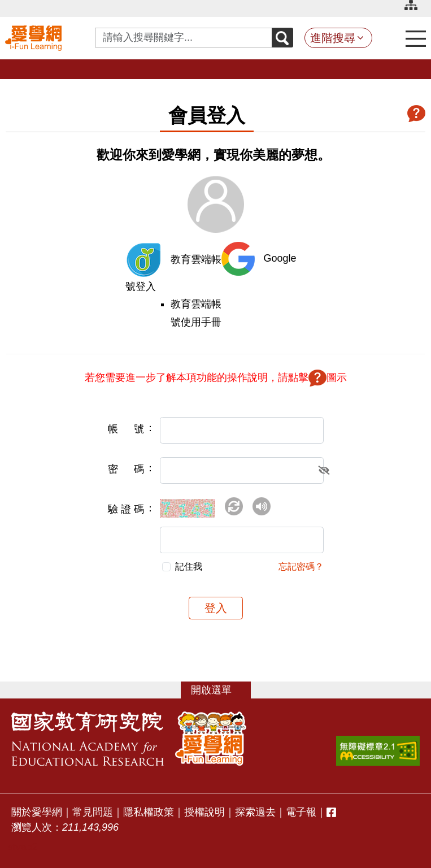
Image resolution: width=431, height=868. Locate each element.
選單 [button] (221, 690)
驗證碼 (126, 509)
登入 (216, 608)
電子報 (301, 812)
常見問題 (93, 812)
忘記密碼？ (301, 567)
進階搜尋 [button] (333, 38)
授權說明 (204, 812)
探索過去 (255, 812)
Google (280, 258)
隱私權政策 (149, 812)
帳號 (126, 429)
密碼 (126, 469)
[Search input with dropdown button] (184, 38)
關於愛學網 (37, 812)
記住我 (189, 567)
